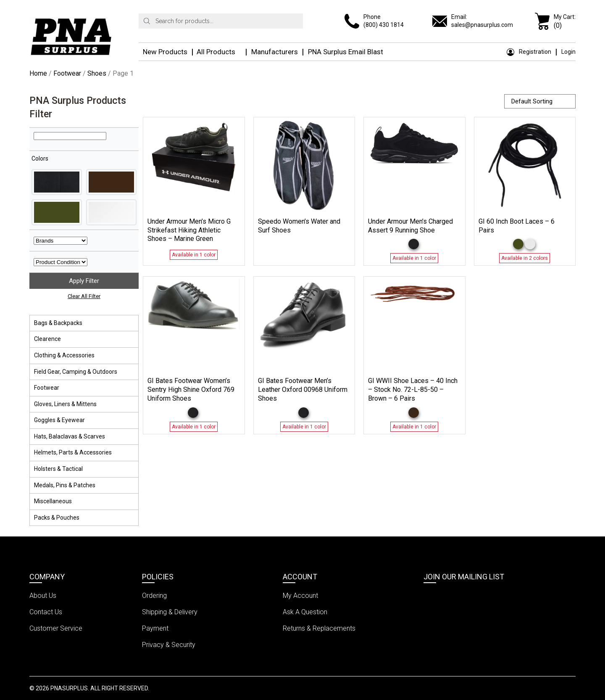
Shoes (97, 73)
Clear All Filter (84, 296)
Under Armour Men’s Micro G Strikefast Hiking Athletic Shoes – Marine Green (189, 230)
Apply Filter (84, 281)
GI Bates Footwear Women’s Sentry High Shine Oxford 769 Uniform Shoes (191, 390)
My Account (300, 596)
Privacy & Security (169, 645)
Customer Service (56, 628)
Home (38, 73)
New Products (165, 52)
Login (568, 52)
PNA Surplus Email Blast (346, 52)
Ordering (154, 596)
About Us (43, 596)
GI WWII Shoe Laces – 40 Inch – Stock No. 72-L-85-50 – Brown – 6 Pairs (413, 390)
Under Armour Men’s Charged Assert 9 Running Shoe (410, 226)
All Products (216, 52)
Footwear (67, 73)
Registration (529, 52)
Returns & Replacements (319, 628)
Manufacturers (275, 52)
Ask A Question (305, 612)
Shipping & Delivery (170, 612)
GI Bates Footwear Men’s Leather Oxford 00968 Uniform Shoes (303, 390)
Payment (155, 628)
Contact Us (46, 612)
